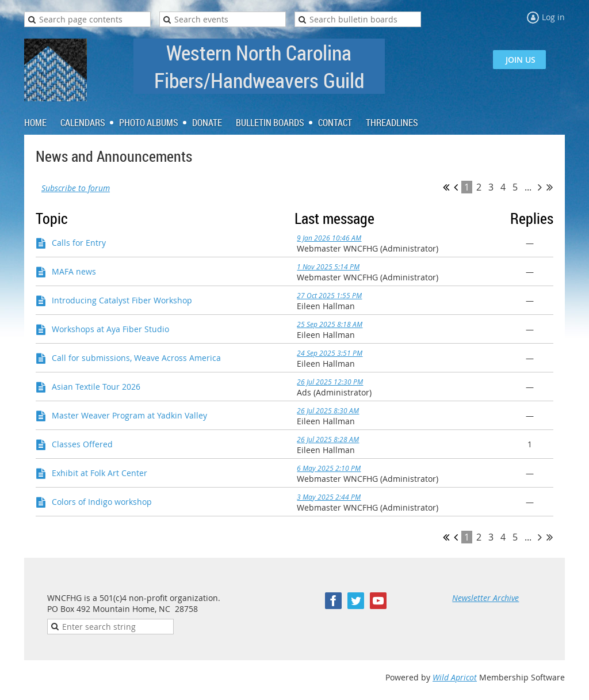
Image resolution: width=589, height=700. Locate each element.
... (528, 187)
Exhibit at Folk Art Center (100, 473)
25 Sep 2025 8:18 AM (330, 324)
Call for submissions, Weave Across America (136, 358)
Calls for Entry (79, 243)
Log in (553, 17)
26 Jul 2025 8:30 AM (328, 410)
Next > (540, 187)
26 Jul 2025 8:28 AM (328, 439)
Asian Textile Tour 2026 (96, 387)
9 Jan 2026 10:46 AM (329, 238)
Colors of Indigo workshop (102, 502)
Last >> (550, 187)
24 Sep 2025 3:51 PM (330, 353)
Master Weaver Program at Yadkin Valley (129, 415)
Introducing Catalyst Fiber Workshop (122, 300)
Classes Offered (82, 444)
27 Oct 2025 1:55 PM (329, 295)
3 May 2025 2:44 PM (329, 497)
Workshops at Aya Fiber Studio (110, 329)
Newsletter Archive (485, 598)
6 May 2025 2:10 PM (329, 468)
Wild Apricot (455, 677)
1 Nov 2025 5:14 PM (328, 267)
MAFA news (74, 271)
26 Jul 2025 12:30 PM (330, 382)
